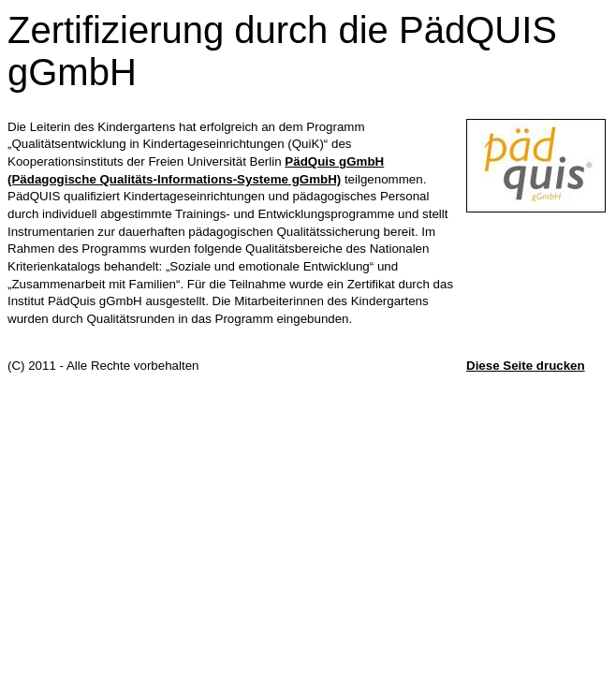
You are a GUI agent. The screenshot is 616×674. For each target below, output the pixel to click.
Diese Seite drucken (526, 366)
